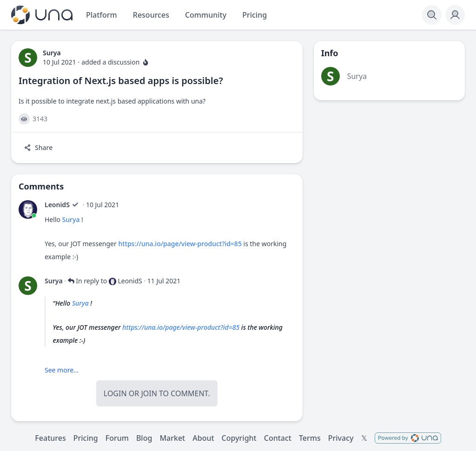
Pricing (86, 438)
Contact (278, 438)
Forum (117, 438)
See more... (62, 370)
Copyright (239, 438)
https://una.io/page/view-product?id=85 (180, 244)
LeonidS (57, 205)
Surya (71, 219)
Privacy (341, 438)
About (203, 438)
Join (149, 393)
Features (50, 438)
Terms (310, 438)
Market (172, 438)
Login (115, 393)
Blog (144, 438)
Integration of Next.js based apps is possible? (121, 81)
